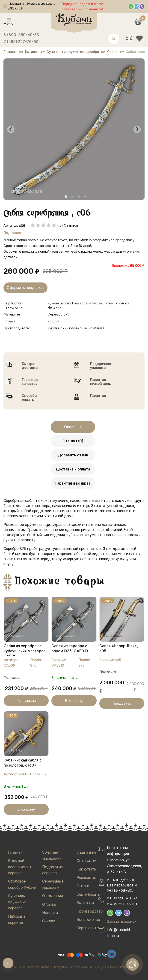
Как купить (86, 869)
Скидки (49, 921)
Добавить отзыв (73, 455)
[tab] (66, 197)
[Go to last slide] (11, 129)
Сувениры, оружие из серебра (17, 902)
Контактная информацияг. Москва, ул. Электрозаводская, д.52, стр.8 (124, 860)
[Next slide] (137, 129)
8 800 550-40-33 (122, 898)
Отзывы (49, 904)
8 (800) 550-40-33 (21, 35)
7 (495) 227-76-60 (21, 42)
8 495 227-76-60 (122, 904)
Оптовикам (86, 861)
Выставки (85, 903)
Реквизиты (86, 877)
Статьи (83, 886)
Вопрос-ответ (89, 919)
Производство (90, 911)
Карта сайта (88, 928)
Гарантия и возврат (73, 483)
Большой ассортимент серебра (20, 867)
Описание (73, 427)
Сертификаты (89, 894)
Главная (15, 852)
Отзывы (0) (73, 441)
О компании (53, 896)
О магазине (86, 852)
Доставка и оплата (73, 469)
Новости (50, 913)
